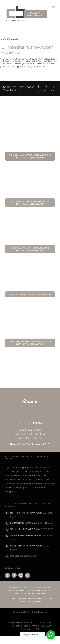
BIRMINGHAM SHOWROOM (26, 513)
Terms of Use (45, 622)
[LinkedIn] (54, 87)
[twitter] (14, 575)
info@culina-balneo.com (24, 556)
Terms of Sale (16, 626)
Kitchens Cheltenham (17, 598)
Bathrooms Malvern (17, 590)
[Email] (52, 91)
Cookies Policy (15, 622)
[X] (46, 87)
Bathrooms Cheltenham (35, 594)
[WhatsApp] (38, 91)
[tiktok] (28, 575)
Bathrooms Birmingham (19, 587)
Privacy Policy (30, 622)
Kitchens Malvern (34, 590)
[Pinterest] (45, 91)
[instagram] (21, 575)
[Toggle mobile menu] (54, 7)
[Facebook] (38, 87)
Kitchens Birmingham (41, 587)
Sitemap (28, 626)
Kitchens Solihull (35, 598)
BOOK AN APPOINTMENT (35, 14)
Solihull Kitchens (34, 602)
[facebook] (7, 575)
